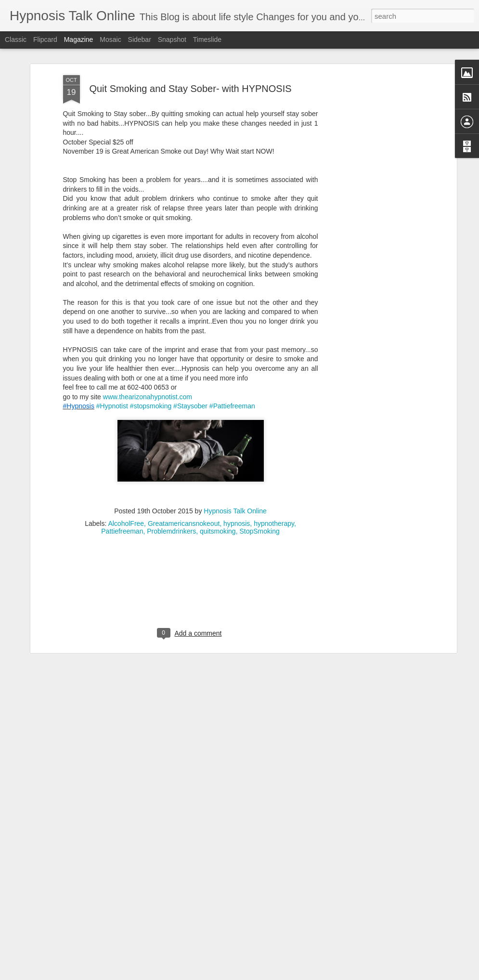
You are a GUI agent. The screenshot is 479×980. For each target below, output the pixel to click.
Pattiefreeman (122, 498)
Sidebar (140, 39)
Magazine (79, 39)
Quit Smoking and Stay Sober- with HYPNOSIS (190, 56)
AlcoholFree (126, 491)
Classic (16, 39)
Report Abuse (298, 975)
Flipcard (45, 39)
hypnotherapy (274, 491)
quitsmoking (218, 498)
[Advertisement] (371, 194)
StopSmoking (259, 498)
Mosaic (110, 39)
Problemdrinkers (171, 498)
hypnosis (237, 491)
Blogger (270, 975)
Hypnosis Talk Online (235, 478)
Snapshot (172, 39)
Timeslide (207, 39)
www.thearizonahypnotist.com (148, 364)
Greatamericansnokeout (184, 491)
